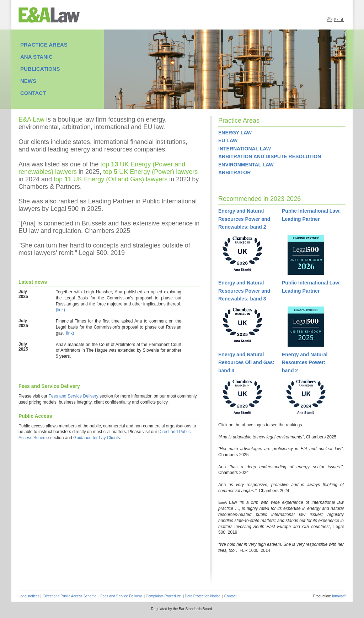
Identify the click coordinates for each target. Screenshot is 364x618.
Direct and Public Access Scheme (70, 596)
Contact (230, 596)
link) (70, 333)
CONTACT (33, 93)
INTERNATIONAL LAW (245, 149)
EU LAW (228, 140)
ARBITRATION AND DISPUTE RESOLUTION (270, 156)
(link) (60, 310)
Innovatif (339, 596)
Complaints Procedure (163, 596)
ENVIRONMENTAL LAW (246, 165)
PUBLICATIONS (40, 69)
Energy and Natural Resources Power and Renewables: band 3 (244, 291)
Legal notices (29, 596)
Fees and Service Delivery (74, 396)
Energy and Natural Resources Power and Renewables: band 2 (244, 219)
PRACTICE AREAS (44, 45)
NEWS (28, 81)
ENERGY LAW (235, 133)
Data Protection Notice (203, 596)
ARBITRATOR (234, 172)
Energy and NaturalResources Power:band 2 (305, 363)
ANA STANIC (36, 57)
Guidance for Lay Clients (97, 438)
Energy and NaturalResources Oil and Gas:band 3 (246, 363)
